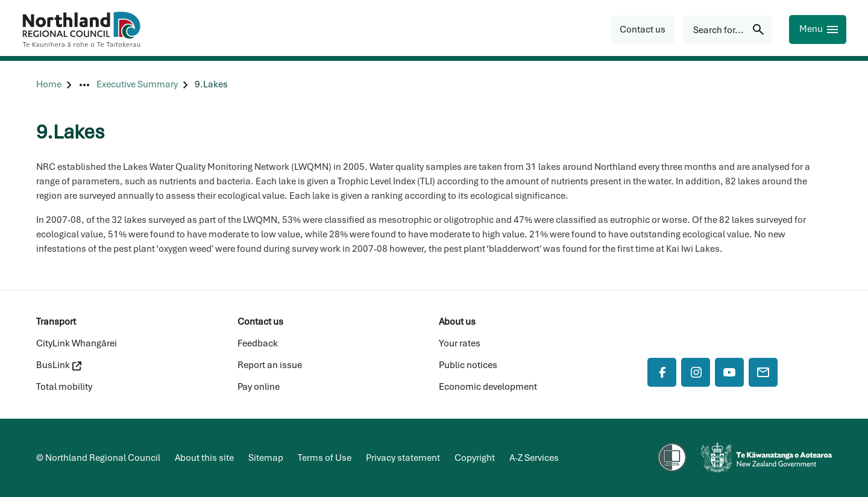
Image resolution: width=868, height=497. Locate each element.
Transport (56, 322)
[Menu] (818, 30)
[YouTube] (729, 372)
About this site (204, 458)
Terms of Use (325, 458)
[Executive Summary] (137, 85)
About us (457, 322)
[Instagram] (696, 372)
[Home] (49, 85)
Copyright (475, 458)
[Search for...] (728, 30)
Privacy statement (403, 458)
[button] (643, 30)
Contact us (260, 322)
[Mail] (763, 372)
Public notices (468, 365)
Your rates (460, 343)
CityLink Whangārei (77, 343)
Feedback (258, 343)
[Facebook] (662, 372)
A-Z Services (534, 458)
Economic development (488, 387)
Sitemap (266, 458)
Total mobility (64, 387)
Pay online (259, 387)
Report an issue (270, 365)
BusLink (59, 365)
